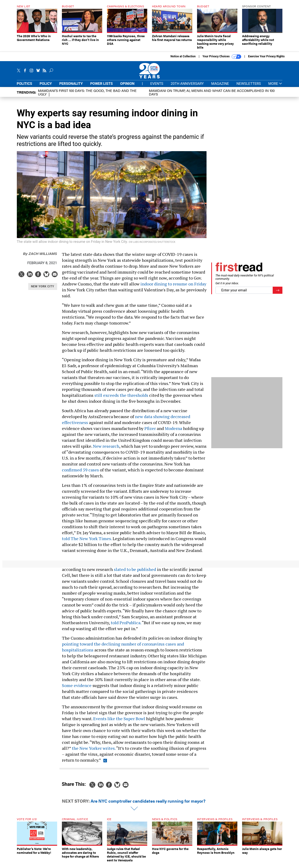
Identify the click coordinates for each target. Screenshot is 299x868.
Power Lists (101, 87)
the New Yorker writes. (94, 752)
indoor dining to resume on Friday (173, 287)
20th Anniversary (187, 87)
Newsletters (249, 87)
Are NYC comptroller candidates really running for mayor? (148, 804)
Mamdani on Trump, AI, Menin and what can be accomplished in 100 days (212, 96)
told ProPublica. (126, 626)
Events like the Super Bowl (119, 722)
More (275, 87)
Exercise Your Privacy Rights (266, 60)
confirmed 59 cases (80, 473)
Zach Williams (40, 257)
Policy (46, 87)
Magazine (220, 87)
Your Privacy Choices (222, 60)
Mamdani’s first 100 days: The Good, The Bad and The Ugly (87, 96)
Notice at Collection (183, 60)
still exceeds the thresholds (121, 399)
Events (157, 87)
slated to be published (135, 573)
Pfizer (150, 432)
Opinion (127, 87)
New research (106, 450)
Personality (71, 87)
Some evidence (77, 689)
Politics (25, 87)
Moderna (173, 432)
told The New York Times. (87, 542)
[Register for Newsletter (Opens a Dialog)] (278, 294)
